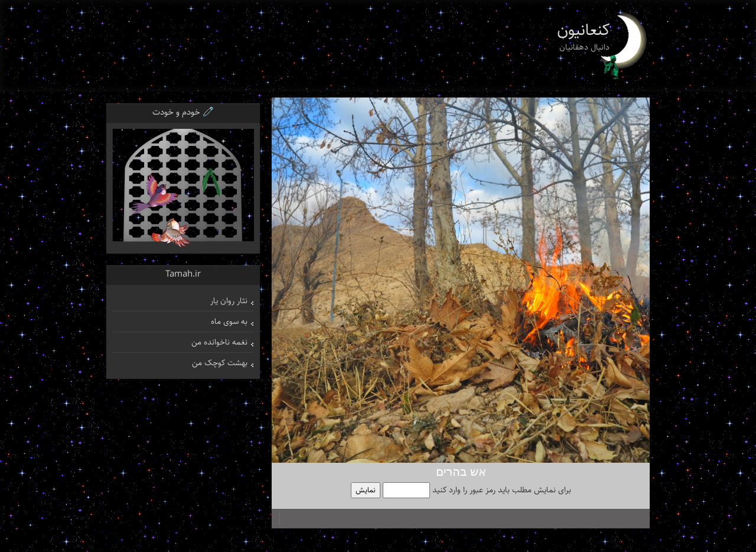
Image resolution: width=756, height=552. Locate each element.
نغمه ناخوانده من (219, 342)
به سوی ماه (229, 322)
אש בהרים (461, 473)
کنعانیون (584, 30)
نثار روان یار (229, 301)
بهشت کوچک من (220, 363)
